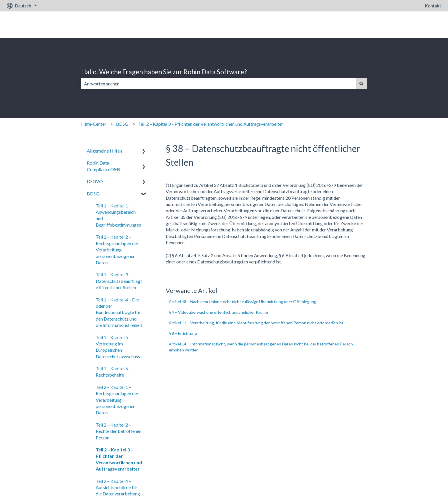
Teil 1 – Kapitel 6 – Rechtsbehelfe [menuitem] (113, 372)
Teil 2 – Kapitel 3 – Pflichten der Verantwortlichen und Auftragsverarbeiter (211, 124)
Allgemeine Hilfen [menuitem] (104, 151)
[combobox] (219, 84)
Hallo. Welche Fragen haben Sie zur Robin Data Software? (164, 72)
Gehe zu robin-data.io (414, 25)
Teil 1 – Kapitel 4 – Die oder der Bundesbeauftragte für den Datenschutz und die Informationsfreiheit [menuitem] (119, 312)
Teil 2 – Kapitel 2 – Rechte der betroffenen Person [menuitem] (119, 431)
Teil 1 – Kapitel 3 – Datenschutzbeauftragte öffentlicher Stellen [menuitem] (119, 281)
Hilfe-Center (94, 124)
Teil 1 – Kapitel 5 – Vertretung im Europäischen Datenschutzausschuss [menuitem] (118, 347)
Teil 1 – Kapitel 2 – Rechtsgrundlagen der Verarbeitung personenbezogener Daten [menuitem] (117, 250)
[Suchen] (361, 84)
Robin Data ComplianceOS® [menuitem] (104, 166)
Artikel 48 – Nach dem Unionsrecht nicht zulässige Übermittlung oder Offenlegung (243, 302)
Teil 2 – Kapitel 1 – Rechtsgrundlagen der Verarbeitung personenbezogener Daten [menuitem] (117, 400)
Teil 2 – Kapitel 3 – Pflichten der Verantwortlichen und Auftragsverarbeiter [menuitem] (119, 459)
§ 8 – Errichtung (183, 333)
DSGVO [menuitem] (95, 181)
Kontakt (433, 6)
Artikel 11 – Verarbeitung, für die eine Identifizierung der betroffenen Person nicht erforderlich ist (256, 323)
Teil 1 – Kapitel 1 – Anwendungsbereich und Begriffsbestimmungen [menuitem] (118, 215)
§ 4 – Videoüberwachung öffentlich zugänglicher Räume (218, 312)
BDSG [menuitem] (93, 194)
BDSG (122, 124)
